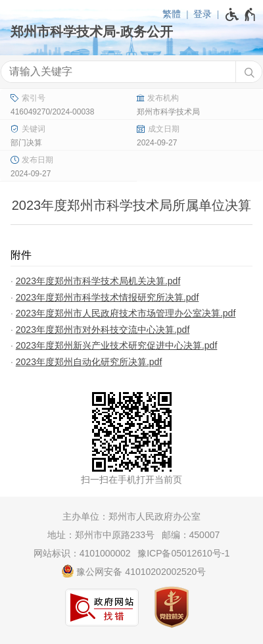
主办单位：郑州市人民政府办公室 (131, 516)
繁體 (172, 14)
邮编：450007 (191, 535)
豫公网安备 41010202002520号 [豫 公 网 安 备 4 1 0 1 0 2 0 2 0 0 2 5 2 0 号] (134, 571)
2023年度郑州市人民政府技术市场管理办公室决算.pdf (126, 313)
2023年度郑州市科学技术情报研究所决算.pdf (108, 297)
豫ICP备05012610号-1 (183, 553)
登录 (203, 14)
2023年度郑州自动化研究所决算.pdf (89, 362)
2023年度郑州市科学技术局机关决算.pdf (98, 281)
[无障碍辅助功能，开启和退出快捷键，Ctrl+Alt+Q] (241, 14)
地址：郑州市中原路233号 (101, 535)
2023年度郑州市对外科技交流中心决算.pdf (103, 330)
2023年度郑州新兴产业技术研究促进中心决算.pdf (117, 345)
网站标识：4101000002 (82, 553)
